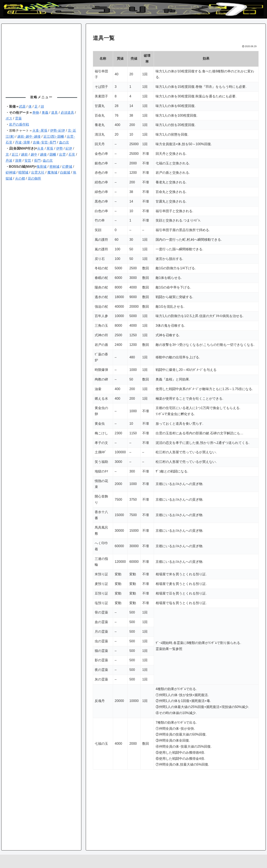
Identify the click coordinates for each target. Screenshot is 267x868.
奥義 (45, 113)
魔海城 (52, 172)
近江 (15, 154)
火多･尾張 (40, 130)
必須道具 (67, 113)
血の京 (64, 142)
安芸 (28, 161)
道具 (54, 113)
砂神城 (11, 172)
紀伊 (69, 148)
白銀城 (65, 172)
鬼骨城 (42, 167)
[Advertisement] (176, 809)
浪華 (18, 161)
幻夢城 (67, 167)
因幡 (53, 154)
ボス (9, 118)
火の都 (20, 178)
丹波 (9, 161)
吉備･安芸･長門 (44, 142)
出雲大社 (38, 172)
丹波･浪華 (23, 142)
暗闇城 (23, 172)
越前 (24, 154)
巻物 (36, 113)
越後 (43, 154)
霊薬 (18, 118)
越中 (34, 154)
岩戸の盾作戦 (19, 124)
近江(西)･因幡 (54, 137)
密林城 (54, 167)
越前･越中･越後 (29, 137)
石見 (72, 154)
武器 (22, 106)
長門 (37, 161)
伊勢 (59, 148)
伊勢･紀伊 (58, 130)
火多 (40, 148)
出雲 (62, 154)
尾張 (50, 148)
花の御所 (34, 178)
